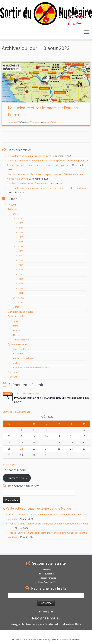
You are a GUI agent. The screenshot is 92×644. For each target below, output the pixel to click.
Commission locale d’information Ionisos (32, 376)
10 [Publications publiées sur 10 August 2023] (46, 445)
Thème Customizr (72, 640)
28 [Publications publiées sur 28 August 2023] (9, 463)
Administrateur (50, 130)
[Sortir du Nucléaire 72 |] (46, 14)
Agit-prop (35, 130)
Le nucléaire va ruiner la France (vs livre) (30, 164)
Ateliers (17, 371)
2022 (21, 245)
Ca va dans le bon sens (20, 320)
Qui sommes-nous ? (19, 353)
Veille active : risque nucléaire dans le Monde (38, 517)
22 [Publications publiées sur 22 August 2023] (21, 457)
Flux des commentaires (46, 578)
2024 (21, 236)
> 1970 (16, 315)
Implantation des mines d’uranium (26, 192)
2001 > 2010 (19, 306)
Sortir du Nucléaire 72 (27, 640)
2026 (15, 222)
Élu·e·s (16, 343)
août (21, 48)
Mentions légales (46, 612)
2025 (21, 231)
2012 (21, 297)
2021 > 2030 (19, 227)
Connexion (46, 570)
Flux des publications (46, 574)
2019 (21, 264)
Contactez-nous (17, 486)
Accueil (6, 48)
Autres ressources (21, 348)
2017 (21, 273)
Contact (12, 385)
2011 (21, 301)
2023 (14, 48)
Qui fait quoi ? (15, 325)
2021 (21, 250)
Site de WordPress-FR (46, 582)
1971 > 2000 (19, 311)
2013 (21, 292)
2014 (21, 287)
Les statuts (18, 362)
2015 (21, 283)
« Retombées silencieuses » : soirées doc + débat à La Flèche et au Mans (47, 196)
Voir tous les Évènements (16, 420)
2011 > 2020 (19, 255)
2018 (21, 269)
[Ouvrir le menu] (87, 33)
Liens (16, 334)
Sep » (12, 473)
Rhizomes (13, 381)
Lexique (17, 339)
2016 (21, 278)
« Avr (5, 473)
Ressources (14, 329)
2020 (21, 259)
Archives (13, 218)
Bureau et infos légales (23, 367)
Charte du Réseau (21, 357)
